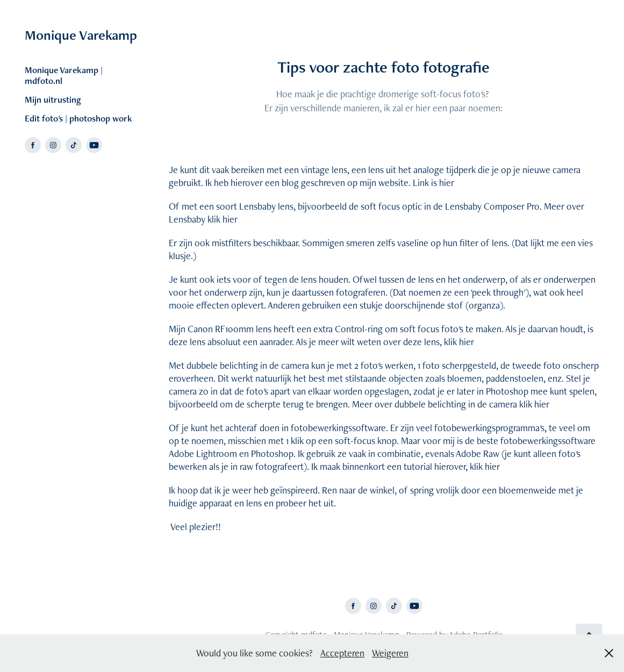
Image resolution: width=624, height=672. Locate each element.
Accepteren (342, 653)
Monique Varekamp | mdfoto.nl (64, 75)
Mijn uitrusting (53, 99)
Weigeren (390, 653)
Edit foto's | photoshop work (78, 118)
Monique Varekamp (81, 35)
